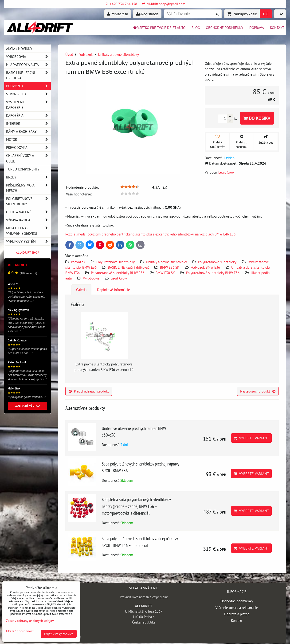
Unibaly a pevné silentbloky (166, 262)
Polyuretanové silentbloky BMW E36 (118, 273)
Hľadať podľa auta (28, 65)
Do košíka (257, 118)
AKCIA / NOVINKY (19, 49)
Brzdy (28, 177)
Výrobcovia (91, 278)
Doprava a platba (237, 614)
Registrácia (147, 14)
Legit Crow (119, 278)
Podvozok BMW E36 (205, 267)
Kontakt (277, 28)
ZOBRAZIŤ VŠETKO (27, 406)
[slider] (130, 187)
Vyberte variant (251, 438)
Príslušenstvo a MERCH (28, 188)
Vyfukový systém (28, 241)
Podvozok (78, 262)
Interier (28, 124)
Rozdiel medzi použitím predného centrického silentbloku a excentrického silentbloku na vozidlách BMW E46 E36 (150, 234)
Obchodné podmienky (225, 28)
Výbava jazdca (28, 220)
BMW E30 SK (165, 273)
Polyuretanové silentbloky (116, 262)
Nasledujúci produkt (258, 391)
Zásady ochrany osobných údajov (30, 621)
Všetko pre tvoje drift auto (159, 28)
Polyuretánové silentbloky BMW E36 (213, 273)
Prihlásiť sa (118, 14)
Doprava (257, 28)
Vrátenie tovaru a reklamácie (237, 608)
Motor (28, 140)
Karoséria (28, 115)
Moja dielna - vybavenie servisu (28, 231)
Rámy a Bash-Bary (28, 132)
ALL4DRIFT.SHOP (27, 253)
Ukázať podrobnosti (20, 631)
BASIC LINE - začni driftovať (128, 267)
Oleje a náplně (28, 212)
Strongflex (28, 94)
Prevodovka (28, 148)
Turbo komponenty (23, 169)
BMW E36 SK (170, 267)
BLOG (196, 28)
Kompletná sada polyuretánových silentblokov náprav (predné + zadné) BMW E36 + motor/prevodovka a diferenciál (136, 506)
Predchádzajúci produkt (89, 391)
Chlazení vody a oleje (28, 158)
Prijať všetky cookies (59, 634)
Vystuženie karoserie (28, 105)
